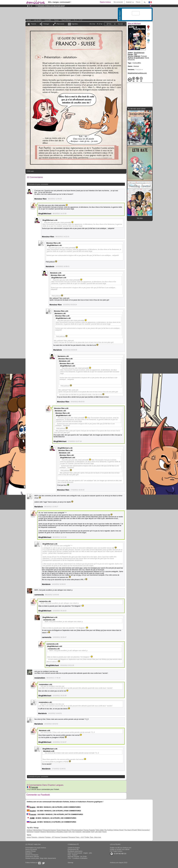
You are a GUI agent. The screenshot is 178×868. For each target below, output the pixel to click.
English (31, 807)
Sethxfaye (30, 832)
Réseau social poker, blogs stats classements (41, 858)
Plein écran (60, 24)
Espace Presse (31, 851)
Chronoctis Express (49, 830)
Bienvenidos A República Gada (57, 832)
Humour (57, 20)
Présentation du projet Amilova (36, 848)
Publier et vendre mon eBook (120, 849)
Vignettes (75, 24)
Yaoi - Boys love (96, 837)
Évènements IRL (73, 849)
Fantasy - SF (50, 837)
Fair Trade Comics (116, 851)
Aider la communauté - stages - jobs (80, 853)
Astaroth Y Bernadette (83, 832)
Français (33, 787)
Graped (37, 832)
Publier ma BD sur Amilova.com (121, 848)
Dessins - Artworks (38, 837)
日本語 (31, 818)
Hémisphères (38, 830)
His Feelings (109, 830)
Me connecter (118, 2)
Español (31, 811)
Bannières (29, 853)
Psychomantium (78, 830)
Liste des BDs (38, 20)
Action (29, 837)
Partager (46, 24)
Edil (93, 832)
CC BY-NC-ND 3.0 (118, 854)
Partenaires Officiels (32, 857)
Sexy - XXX (80, 837)
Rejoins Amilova (105, 2)
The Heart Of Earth (131, 830)
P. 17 (81, 20)
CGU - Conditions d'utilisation (78, 858)
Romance (72, 837)
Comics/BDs (48, 20)
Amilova (29, 830)
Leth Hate (98, 832)
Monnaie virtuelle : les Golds (77, 857)
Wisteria (43, 832)
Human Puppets (89, 830)
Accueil (29, 20)
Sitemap (71, 863)
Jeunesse (64, 837)
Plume (104, 832)
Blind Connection (144, 830)
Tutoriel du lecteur (74, 848)
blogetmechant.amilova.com (137, 73)
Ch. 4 (75, 20)
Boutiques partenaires (75, 851)
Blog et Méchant (66, 20)
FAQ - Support (73, 855)
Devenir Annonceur (32, 855)
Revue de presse (31, 849)
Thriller (87, 837)
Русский (31, 822)
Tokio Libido (100, 830)
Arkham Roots (118, 830)
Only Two (72, 832)
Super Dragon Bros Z (64, 830)
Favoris (34, 24)
